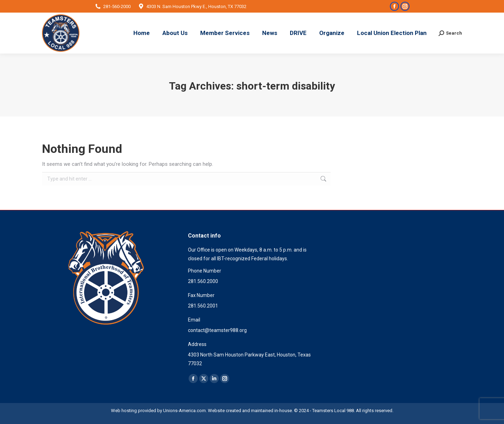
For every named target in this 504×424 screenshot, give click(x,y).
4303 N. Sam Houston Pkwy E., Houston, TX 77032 (192, 6)
